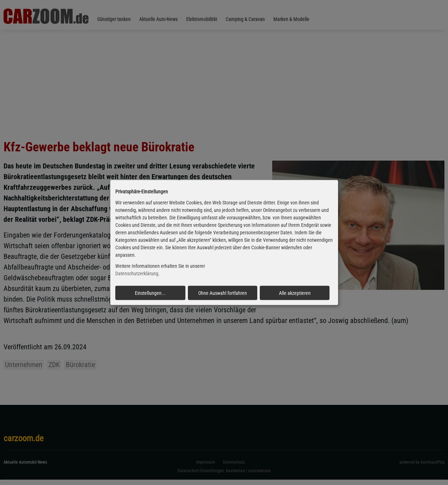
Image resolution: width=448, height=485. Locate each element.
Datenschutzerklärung (137, 273)
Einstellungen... (150, 293)
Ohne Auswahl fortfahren (223, 293)
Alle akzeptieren (295, 293)
